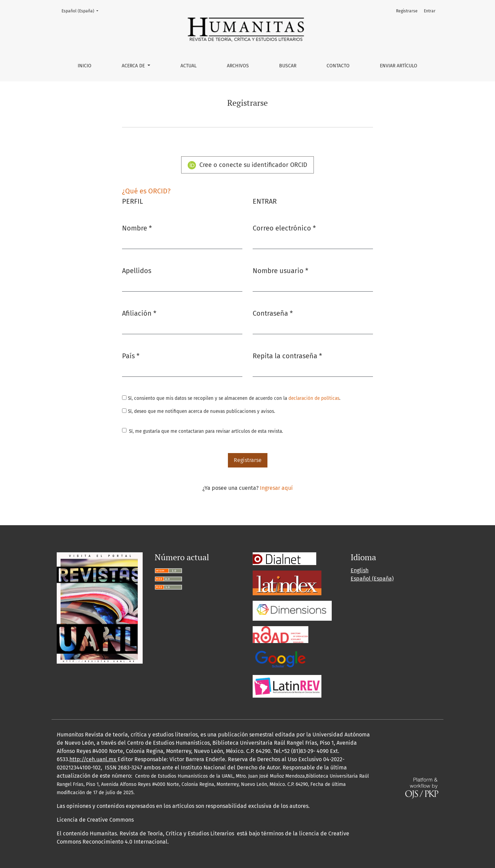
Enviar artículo (399, 66)
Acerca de (134, 66)
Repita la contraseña (287, 355)
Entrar (430, 11)
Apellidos (137, 271)
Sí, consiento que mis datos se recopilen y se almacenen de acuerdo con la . (231, 398)
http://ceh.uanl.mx (93, 759)
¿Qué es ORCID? (146, 191)
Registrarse (407, 11)
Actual (189, 66)
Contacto (338, 66)
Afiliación (139, 313)
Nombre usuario (280, 270)
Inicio (85, 66)
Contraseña (273, 313)
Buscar (288, 66)
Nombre (137, 228)
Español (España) (82, 10)
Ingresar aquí (276, 488)
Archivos (238, 66)
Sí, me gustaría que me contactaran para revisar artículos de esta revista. (206, 431)
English (360, 570)
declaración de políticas (314, 398)
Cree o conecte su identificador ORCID (247, 165)
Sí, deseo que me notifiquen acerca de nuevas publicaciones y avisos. (199, 411)
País (131, 355)
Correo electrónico (284, 228)
